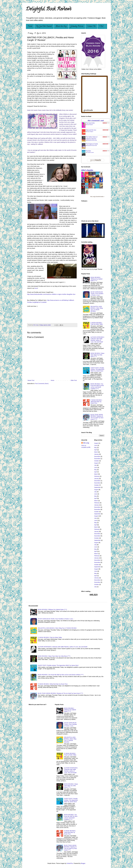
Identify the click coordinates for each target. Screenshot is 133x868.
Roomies (88, 151)
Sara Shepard (90, 125)
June (96, 445)
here (36, 288)
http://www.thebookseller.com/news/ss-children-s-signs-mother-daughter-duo (51, 294)
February (97, 476)
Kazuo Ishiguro (90, 132)
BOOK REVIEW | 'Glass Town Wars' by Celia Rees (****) (97, 355)
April (96, 450)
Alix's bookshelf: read (96, 121)
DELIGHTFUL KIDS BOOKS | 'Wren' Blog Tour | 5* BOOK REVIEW (97, 309)
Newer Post (31, 380)
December (97, 456)
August (96, 443)
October (97, 461)
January (97, 454)
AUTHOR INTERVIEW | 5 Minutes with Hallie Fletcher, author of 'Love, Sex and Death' (97, 339)
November (97, 459)
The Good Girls (90, 123)
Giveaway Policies (77, 26)
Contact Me (91, 26)
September (97, 487)
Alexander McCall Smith (92, 140)
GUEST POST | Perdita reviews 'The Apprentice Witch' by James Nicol (97, 369)
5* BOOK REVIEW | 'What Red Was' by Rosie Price (96, 402)
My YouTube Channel (44, 26)
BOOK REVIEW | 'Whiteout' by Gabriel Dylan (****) (96, 279)
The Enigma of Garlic (92, 144)
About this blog (61, 26)
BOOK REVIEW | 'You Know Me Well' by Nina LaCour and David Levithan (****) (97, 386)
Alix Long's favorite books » (97, 197)
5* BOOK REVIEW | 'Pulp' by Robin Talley (97, 323)
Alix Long (86, 443)
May (96, 448)
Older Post (74, 380)
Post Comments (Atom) (42, 384)
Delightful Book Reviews (49, 9)
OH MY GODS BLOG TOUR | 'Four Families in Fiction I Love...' (97, 294)
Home (30, 26)
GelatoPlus (70, 863)
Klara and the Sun (91, 130)
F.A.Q (101, 26)
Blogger (83, 863)
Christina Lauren (90, 152)
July (95, 465)
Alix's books (87, 170)
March (96, 452)
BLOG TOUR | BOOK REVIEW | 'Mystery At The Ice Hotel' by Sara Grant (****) (97, 417)
